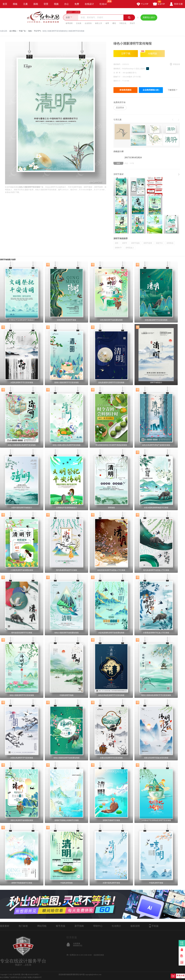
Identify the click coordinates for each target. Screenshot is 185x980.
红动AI (104, 3)
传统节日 (159, 243)
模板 (15, 4)
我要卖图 (182, 943)
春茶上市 (99, 23)
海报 (30, 31)
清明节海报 (135, 243)
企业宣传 (88, 23)
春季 (107, 23)
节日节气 (37, 31)
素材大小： (118, 81)
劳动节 (132, 23)
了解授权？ (173, 90)
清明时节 (118, 248)
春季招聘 (69, 23)
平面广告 (22, 31)
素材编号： (118, 64)
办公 (66, 4)
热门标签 (23, 926)
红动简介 (116, 926)
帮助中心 (98, 926)
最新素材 (5, 926)
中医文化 (123, 23)
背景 (46, 4)
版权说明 (135, 926)
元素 (25, 4)
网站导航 (42, 926)
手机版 (154, 926)
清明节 (125, 243)
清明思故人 (130, 248)
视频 (56, 4)
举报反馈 (176, 64)
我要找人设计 (149, 17)
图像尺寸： (118, 77)
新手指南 (79, 926)
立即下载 (126, 53)
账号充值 (61, 926)
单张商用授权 (125, 90)
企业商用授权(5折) (151, 90)
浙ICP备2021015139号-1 (30, 974)
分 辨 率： (118, 73)
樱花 (114, 23)
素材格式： (118, 69)
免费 (77, 4)
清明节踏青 (148, 243)
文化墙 (79, 23)
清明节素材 (119, 174)
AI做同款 (149, 52)
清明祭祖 (170, 243)
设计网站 (13, 31)
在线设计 (89, 4)
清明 (116, 243)
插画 (36, 4)
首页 (5, 4)
